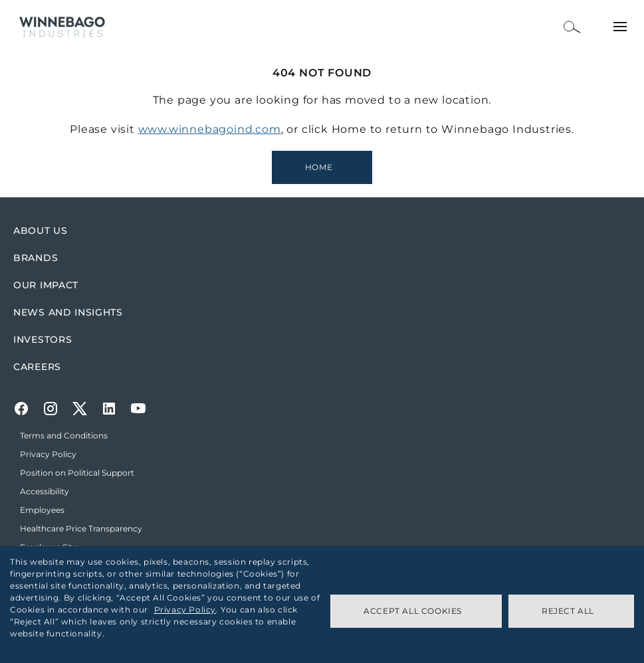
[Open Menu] (620, 27)
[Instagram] (51, 409)
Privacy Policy (185, 610)
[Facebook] (21, 409)
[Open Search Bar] (572, 27)
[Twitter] (80, 409)
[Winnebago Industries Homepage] (322, 167)
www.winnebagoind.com (210, 129)
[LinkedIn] (109, 409)
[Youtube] (138, 409)
